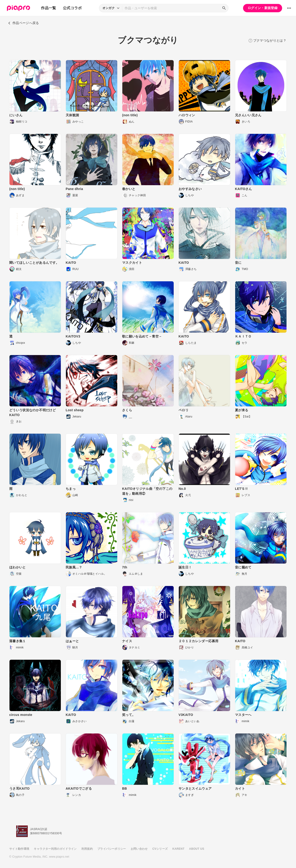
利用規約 (87, 849)
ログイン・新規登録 (263, 8)
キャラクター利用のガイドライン (55, 849)
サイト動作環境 (19, 849)
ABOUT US (197, 849)
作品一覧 (48, 8)
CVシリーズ (160, 849)
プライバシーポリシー (112, 849)
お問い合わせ (139, 849)
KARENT (179, 849)
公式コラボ (72, 8)
